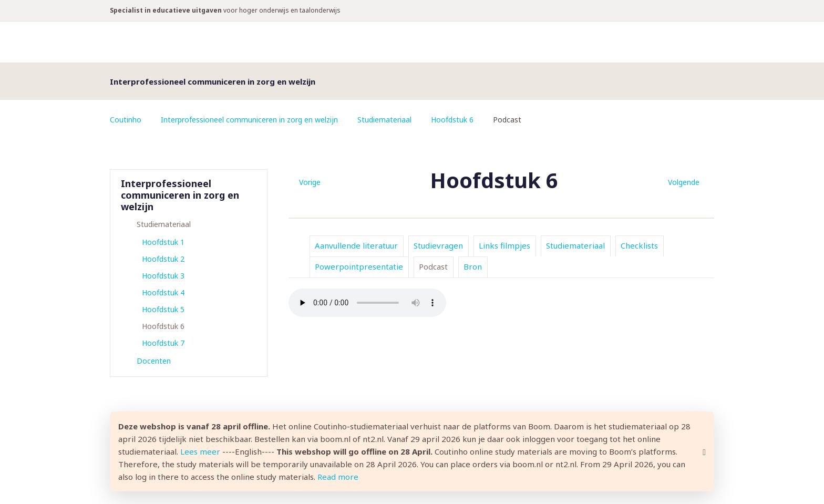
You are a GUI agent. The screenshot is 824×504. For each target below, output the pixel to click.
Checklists (639, 245)
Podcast (433, 266)
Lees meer (200, 451)
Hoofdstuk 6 (452, 120)
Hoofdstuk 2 (163, 259)
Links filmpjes (504, 245)
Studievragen (438, 245)
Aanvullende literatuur (356, 245)
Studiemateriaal (384, 120)
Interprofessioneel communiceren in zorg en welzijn (249, 120)
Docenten (154, 361)
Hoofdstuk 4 (163, 292)
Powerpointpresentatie (359, 266)
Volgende (684, 182)
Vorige (310, 182)
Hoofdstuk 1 (163, 242)
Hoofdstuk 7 (163, 343)
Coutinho (126, 120)
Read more (338, 477)
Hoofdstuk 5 (163, 309)
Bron (473, 266)
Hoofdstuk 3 (163, 276)
